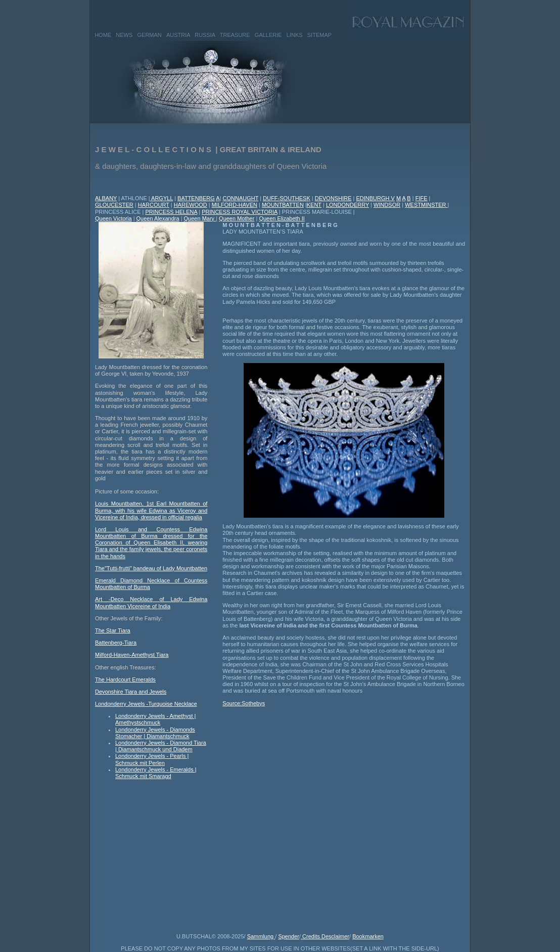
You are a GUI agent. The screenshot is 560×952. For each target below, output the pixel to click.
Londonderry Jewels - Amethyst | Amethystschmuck (155, 719)
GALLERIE (268, 35)
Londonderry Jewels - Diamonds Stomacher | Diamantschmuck (155, 733)
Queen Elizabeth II (282, 218)
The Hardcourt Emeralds (125, 679)
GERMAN (150, 35)
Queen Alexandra (158, 218)
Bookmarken (368, 936)
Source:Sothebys (244, 703)
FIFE (422, 198)
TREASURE (235, 35)
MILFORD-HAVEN (235, 205)
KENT (314, 205)
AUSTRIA (178, 35)
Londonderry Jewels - (122, 704)
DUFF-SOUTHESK (287, 198)
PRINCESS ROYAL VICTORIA (240, 212)
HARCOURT (154, 205)
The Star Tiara (113, 630)
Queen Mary (200, 218)
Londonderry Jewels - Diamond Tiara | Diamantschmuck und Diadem (161, 746)
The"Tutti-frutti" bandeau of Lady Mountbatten (151, 568)
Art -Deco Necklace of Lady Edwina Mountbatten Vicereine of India (151, 602)
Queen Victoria (113, 218)
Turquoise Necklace (173, 704)
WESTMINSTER (426, 205)
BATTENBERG (196, 198)
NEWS (124, 35)
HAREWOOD (191, 205)
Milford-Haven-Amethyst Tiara (132, 655)
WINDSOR (387, 205)
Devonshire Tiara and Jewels (131, 692)
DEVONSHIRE (333, 198)
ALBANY (106, 198)
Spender (289, 936)
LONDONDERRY (347, 205)
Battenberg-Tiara (116, 643)
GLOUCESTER (114, 205)
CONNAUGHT (241, 198)
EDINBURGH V (375, 198)
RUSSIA (205, 35)
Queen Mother (237, 218)
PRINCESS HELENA (171, 212)
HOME (103, 35)
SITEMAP (319, 35)
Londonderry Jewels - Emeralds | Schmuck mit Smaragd (156, 773)
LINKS (295, 35)
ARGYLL (161, 198)
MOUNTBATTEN (283, 205)
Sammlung (261, 936)
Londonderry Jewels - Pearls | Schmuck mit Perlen (152, 759)
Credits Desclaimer (325, 936)
